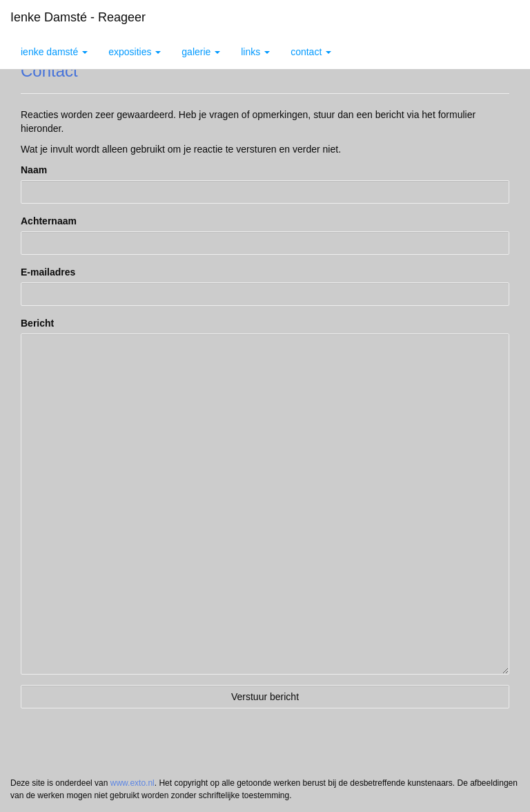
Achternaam (49, 221)
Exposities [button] (135, 52)
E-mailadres (48, 272)
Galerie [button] (201, 52)
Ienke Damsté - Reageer (78, 17)
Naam (34, 170)
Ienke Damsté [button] (54, 52)
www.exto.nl (132, 783)
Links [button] (255, 52)
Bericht (37, 323)
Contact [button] (311, 52)
